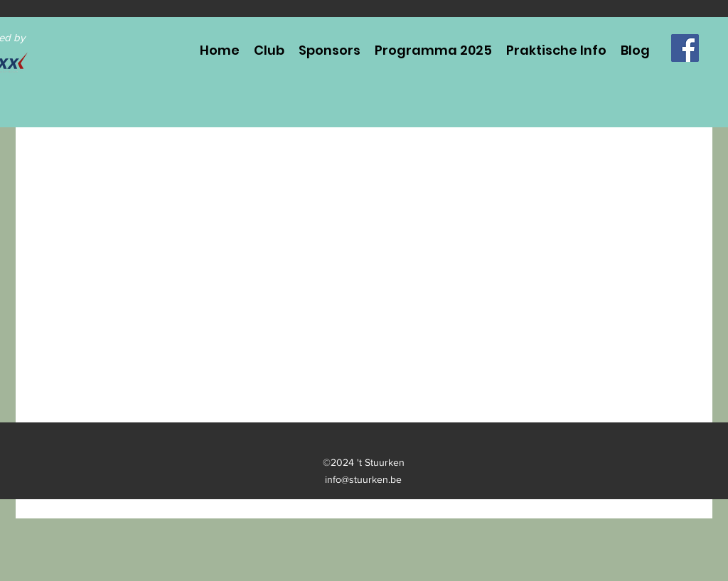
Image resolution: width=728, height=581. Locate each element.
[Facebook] (685, 48)
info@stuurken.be (363, 479)
